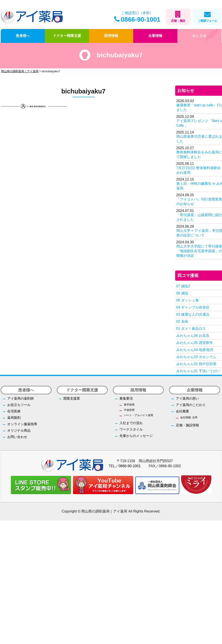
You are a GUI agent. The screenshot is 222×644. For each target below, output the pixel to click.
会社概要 (182, 411)
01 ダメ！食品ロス (191, 329)
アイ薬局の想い (187, 398)
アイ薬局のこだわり (191, 405)
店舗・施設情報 (187, 425)
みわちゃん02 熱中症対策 (196, 364)
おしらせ (199, 36)
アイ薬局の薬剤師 (21, 398)
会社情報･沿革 (189, 417)
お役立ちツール (19, 405)
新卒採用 (129, 405)
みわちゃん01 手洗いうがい (198, 371)
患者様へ (23, 36)
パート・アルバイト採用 (139, 415)
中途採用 (129, 410)
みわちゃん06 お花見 (193, 336)
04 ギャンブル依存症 (193, 307)
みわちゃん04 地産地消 (195, 350)
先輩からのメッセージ (136, 436)
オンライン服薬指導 (22, 424)
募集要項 (126, 398)
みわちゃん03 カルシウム (196, 357)
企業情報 (155, 36)
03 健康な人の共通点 (193, 314)
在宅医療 (14, 411)
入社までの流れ (131, 423)
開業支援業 (72, 398)
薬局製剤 (14, 418)
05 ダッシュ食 (188, 300)
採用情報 (111, 36)
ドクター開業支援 (67, 36)
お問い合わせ (17, 437)
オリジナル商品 (19, 430)
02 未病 (182, 321)
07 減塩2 (183, 286)
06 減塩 (182, 293)
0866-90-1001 (137, 19)
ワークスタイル (131, 429)
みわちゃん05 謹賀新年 (195, 343)
